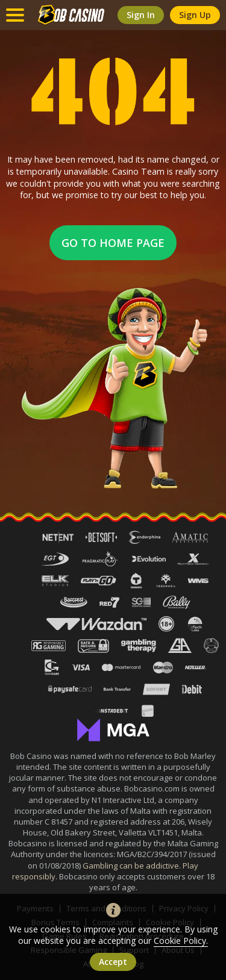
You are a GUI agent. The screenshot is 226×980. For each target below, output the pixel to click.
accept (113, 962)
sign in (141, 15)
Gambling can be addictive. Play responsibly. (105, 871)
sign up (195, 15)
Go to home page (113, 243)
